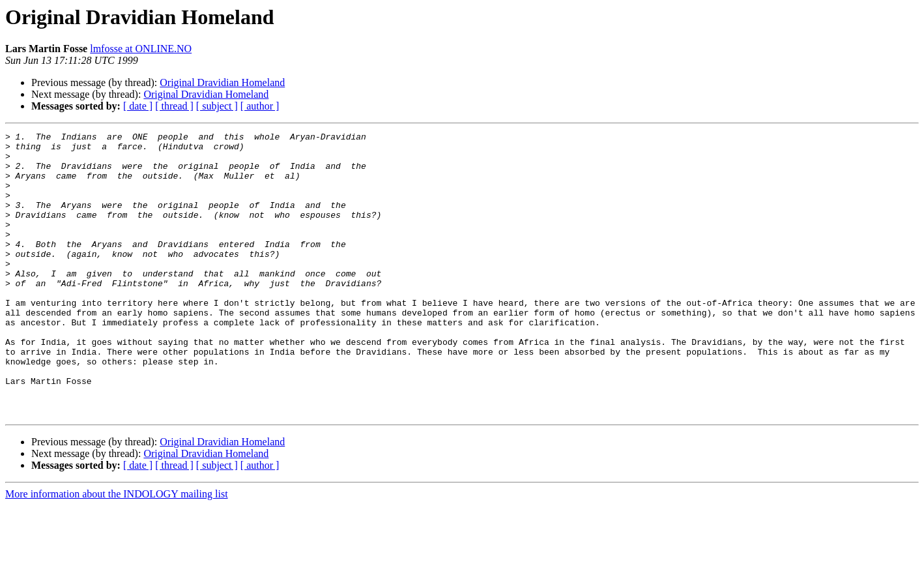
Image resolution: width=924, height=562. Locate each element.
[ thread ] (174, 106)
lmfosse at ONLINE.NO (141, 49)
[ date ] (138, 106)
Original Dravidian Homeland (222, 82)
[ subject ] (217, 106)
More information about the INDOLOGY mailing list (117, 551)
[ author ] (260, 106)
